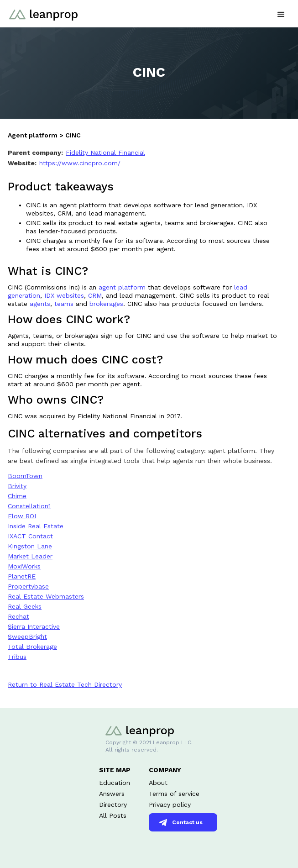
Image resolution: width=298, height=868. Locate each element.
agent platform (123, 287)
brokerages (106, 304)
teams (64, 304)
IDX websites (64, 295)
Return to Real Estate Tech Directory (65, 684)
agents (40, 304)
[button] (281, 13)
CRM (95, 295)
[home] (41, 10)
